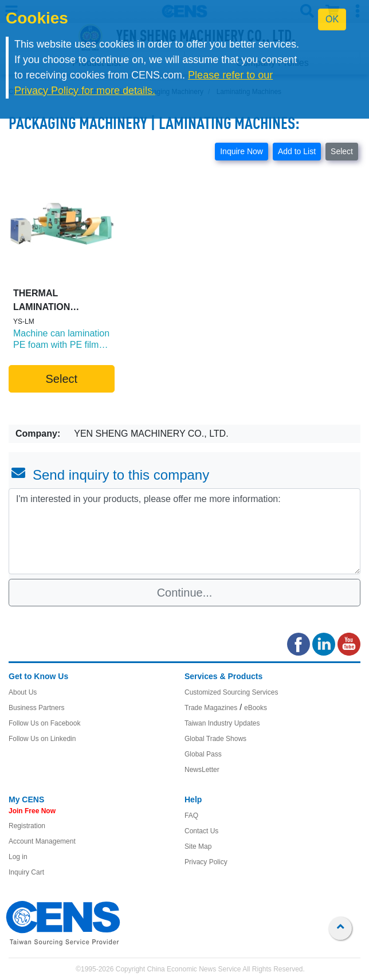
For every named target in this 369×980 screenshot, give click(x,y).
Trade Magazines (211, 708)
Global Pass (203, 754)
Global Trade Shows (215, 739)
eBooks (256, 708)
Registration (27, 826)
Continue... (185, 593)
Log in (18, 857)
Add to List (297, 151)
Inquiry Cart (26, 872)
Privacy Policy (206, 862)
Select (342, 151)
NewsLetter (202, 770)
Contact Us (201, 831)
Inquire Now (242, 151)
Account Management (42, 841)
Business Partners (36, 708)
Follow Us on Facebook (44, 723)
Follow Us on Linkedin (42, 739)
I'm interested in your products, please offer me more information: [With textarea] (185, 531)
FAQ (191, 816)
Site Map (198, 846)
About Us (23, 692)
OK (332, 19)
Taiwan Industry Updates (222, 723)
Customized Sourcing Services (231, 692)
